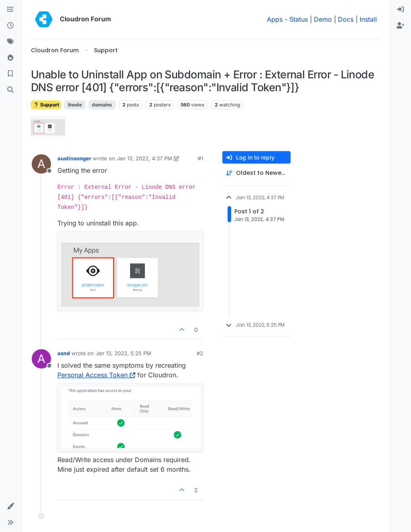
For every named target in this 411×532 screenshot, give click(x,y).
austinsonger (74, 158)
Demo (323, 19)
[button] (10, 506)
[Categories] (10, 10)
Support (46, 105)
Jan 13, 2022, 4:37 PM (144, 158)
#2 (200, 353)
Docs (346, 19)
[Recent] (10, 26)
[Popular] (10, 58)
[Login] (401, 10)
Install (368, 19)
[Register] (401, 26)
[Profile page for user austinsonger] (41, 164)
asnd (64, 353)
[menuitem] (401, 10)
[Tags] (10, 42)
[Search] (10, 90)
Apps (275, 19)
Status (299, 19)
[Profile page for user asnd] (41, 359)
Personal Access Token (96, 375)
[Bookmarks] (10, 74)
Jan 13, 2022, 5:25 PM (123, 353)
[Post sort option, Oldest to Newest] (256, 173)
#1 (200, 158)
